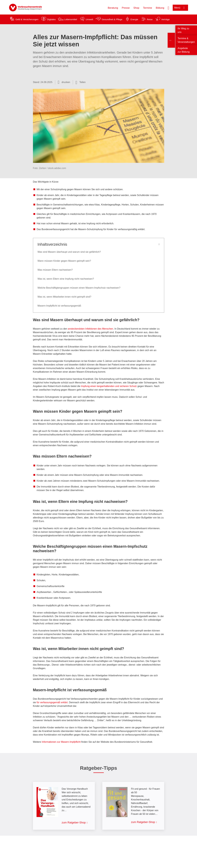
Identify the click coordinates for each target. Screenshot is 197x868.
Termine (147, 8)
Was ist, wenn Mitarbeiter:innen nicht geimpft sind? (64, 297)
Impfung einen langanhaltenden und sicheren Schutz (109, 386)
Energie (134, 19)
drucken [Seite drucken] (66, 82)
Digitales (51, 19)
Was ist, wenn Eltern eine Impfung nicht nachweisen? (66, 279)
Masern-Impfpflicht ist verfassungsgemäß (59, 306)
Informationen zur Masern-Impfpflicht (61, 742)
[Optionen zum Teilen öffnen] (81, 82)
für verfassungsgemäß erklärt (52, 702)
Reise (150, 19)
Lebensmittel (71, 19)
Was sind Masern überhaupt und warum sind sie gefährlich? (69, 252)
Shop (136, 8)
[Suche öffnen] (168, 8)
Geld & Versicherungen (27, 19)
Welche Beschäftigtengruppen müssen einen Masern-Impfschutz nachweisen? (79, 288)
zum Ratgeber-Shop (74, 823)
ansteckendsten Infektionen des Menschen (90, 329)
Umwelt (89, 19)
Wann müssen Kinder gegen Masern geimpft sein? (64, 261)
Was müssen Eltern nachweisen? (55, 270)
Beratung (113, 8)
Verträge (165, 19)
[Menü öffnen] (180, 8)
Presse (126, 8)
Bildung (160, 8)
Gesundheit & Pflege (112, 19)
